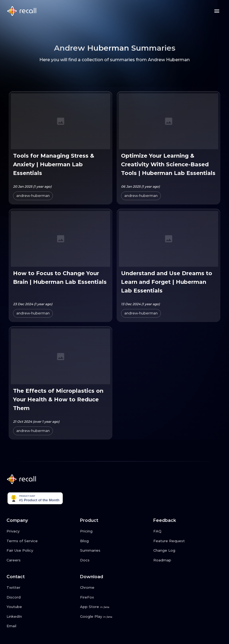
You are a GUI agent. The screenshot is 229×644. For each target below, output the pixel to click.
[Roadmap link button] (188, 560)
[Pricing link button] (115, 531)
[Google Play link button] (115, 617)
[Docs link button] (115, 560)
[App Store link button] (115, 607)
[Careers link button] (41, 560)
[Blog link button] (115, 541)
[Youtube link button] (41, 607)
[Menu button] (217, 11)
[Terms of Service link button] (41, 541)
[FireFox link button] (115, 597)
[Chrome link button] (115, 588)
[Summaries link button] (115, 551)
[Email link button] (41, 626)
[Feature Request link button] (188, 541)
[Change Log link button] (188, 551)
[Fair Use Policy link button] (41, 551)
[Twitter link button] (41, 588)
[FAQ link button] (188, 531)
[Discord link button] (41, 597)
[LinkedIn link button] (41, 617)
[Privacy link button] (41, 531)
